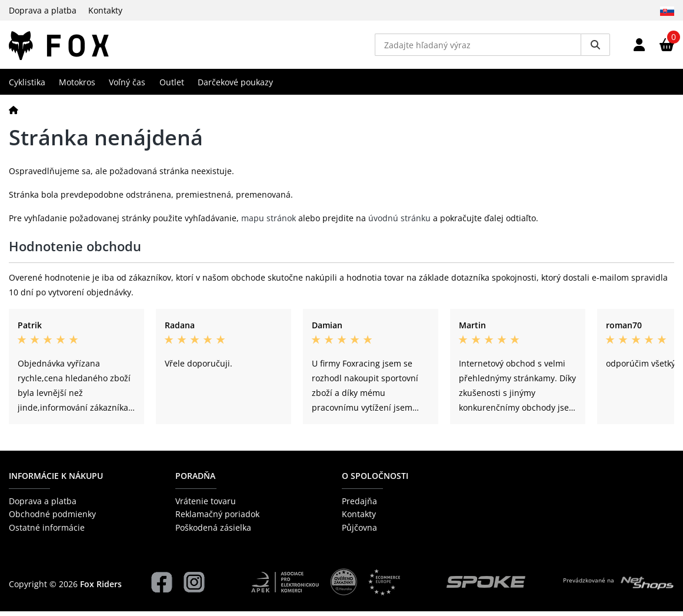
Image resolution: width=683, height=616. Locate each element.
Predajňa (359, 506)
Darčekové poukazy (235, 86)
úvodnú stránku (399, 223)
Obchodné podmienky (52, 519)
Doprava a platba (43, 10)
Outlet (172, 86)
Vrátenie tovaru (206, 506)
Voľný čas (127, 86)
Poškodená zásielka (213, 532)
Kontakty (105, 10)
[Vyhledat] (595, 47)
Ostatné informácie (47, 532)
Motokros (77, 86)
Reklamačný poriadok (217, 519)
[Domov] (14, 114)
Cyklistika (27, 86)
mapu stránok (269, 223)
